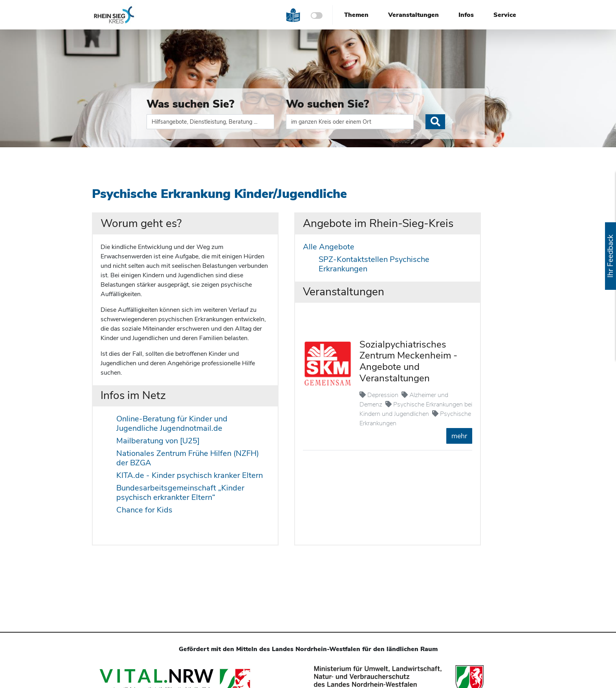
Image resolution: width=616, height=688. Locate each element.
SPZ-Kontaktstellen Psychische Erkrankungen (374, 264)
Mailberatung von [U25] (158, 441)
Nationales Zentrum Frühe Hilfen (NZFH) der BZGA (188, 458)
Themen (356, 15)
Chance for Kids (144, 510)
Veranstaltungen (413, 15)
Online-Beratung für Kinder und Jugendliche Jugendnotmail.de (172, 424)
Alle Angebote (329, 247)
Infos (466, 15)
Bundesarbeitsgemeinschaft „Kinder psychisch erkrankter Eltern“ (180, 493)
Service (505, 15)
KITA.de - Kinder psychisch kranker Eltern (190, 475)
